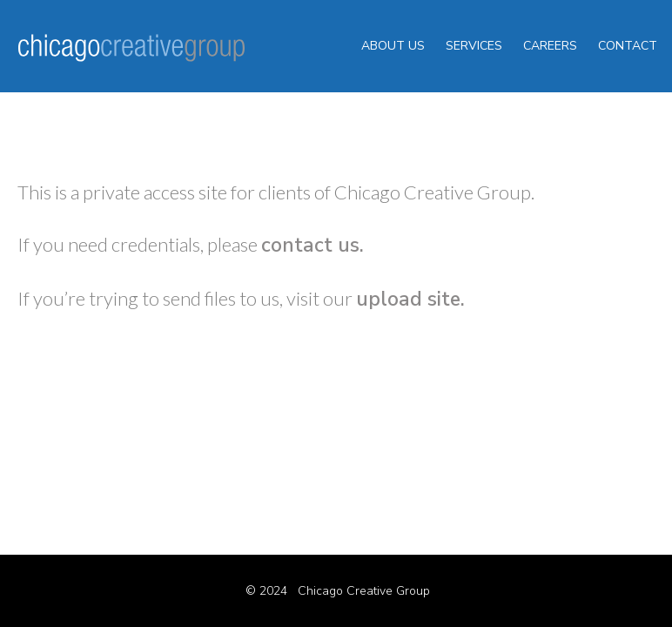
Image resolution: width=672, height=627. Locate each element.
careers (550, 46)
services (474, 46)
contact (628, 46)
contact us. (312, 245)
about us (393, 46)
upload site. (410, 299)
